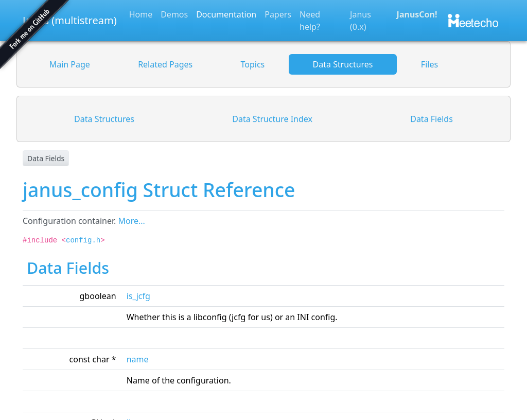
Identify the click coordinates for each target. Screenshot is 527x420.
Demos (174, 14)
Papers (278, 14)
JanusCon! (417, 14)
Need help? (310, 21)
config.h (83, 240)
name (138, 359)
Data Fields (46, 158)
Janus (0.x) (361, 21)
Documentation (226, 14)
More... (131, 221)
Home (141, 14)
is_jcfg (138, 296)
